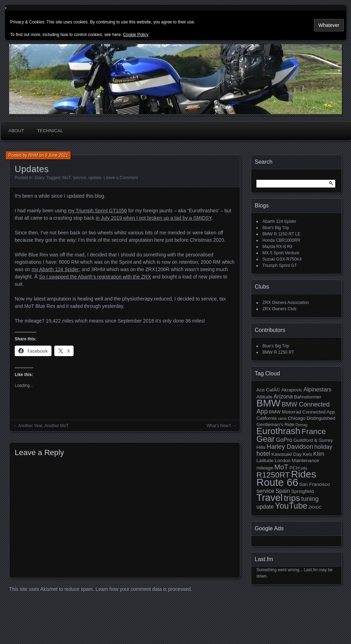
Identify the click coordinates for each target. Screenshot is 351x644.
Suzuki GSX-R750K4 (282, 259)
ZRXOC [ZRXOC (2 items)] (315, 507)
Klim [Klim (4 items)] (319, 454)
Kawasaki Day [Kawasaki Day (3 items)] (287, 454)
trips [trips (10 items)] (292, 498)
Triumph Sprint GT (280, 266)
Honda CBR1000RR (281, 240)
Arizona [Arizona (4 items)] (283, 396)
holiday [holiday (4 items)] (323, 447)
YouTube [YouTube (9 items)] (291, 506)
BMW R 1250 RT (278, 352)
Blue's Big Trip (276, 228)
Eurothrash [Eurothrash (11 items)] (278, 431)
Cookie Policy (136, 35)
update (95, 178)
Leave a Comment (121, 178)
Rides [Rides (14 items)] (304, 474)
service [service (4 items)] (265, 491)
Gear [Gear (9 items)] (266, 439)
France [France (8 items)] (314, 431)
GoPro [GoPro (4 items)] (284, 440)
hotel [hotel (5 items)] (263, 454)
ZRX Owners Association (286, 303)
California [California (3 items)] (267, 418)
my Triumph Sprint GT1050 (97, 211)
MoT (66, 178)
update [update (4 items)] (265, 507)
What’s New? (219, 426)
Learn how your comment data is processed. (144, 589)
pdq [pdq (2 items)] (304, 468)
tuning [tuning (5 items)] (310, 499)
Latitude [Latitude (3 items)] (265, 461)
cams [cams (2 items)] (282, 418)
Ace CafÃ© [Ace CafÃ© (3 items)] (268, 390)
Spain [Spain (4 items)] (283, 491)
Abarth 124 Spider (279, 221)
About (16, 131)
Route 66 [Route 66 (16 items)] (277, 482)
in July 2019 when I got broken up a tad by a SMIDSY (154, 218)
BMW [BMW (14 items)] (269, 403)
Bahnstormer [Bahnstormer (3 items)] (308, 397)
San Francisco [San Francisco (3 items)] (314, 484)
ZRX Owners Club (279, 309)
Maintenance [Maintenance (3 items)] (305, 461)
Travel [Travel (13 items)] (270, 498)
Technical (50, 131)
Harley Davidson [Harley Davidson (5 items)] (290, 447)
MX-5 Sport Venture (281, 253)
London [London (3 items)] (283, 461)
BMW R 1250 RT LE (281, 234)
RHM (33, 155)
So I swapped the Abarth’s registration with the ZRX (95, 277)
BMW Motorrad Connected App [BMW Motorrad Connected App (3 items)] (302, 412)
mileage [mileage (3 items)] (265, 468)
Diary (39, 178)
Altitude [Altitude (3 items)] (264, 397)
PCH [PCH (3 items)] (294, 468)
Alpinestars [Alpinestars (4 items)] (317, 389)
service (80, 178)
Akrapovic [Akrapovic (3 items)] (292, 390)
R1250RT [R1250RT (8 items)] (273, 475)
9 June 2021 (56, 155)
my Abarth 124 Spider (55, 269)
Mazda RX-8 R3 (277, 247)
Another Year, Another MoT (43, 426)
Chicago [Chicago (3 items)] (297, 418)
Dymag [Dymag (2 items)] (301, 425)
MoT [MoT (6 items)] (281, 467)
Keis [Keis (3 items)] (307, 454)
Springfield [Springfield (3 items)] (302, 491)
